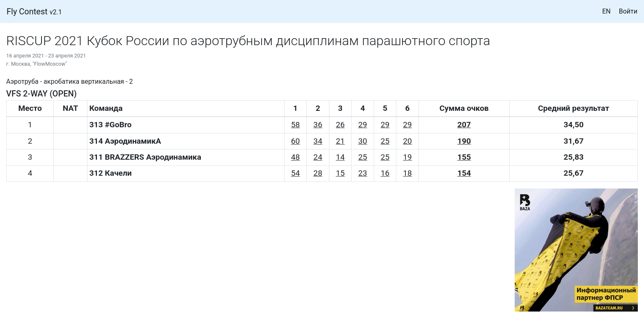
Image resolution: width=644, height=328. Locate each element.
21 (340, 141)
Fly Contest (34, 11)
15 (340, 173)
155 (464, 157)
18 (407, 173)
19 (407, 157)
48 (296, 157)
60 (296, 141)
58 (296, 125)
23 (363, 173)
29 (363, 125)
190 (464, 141)
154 (464, 173)
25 (385, 141)
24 (318, 157)
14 (340, 157)
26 (340, 125)
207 (464, 125)
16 (385, 173)
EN (606, 11)
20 (407, 141)
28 (318, 173)
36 (318, 125)
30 (363, 141)
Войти (628, 11)
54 (296, 173)
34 (318, 141)
